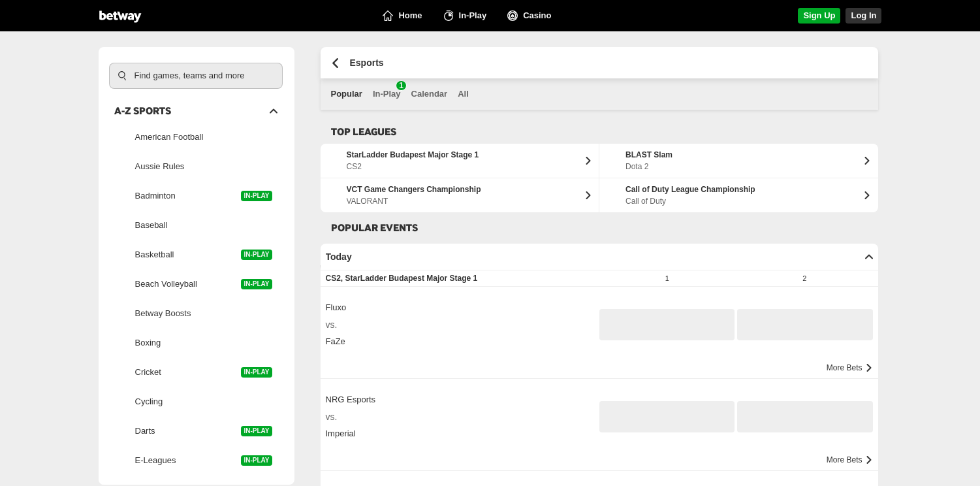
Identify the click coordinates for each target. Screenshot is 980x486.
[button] (667, 325)
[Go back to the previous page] (335, 63)
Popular (347, 94)
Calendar (430, 94)
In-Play (387, 90)
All (463, 94)
